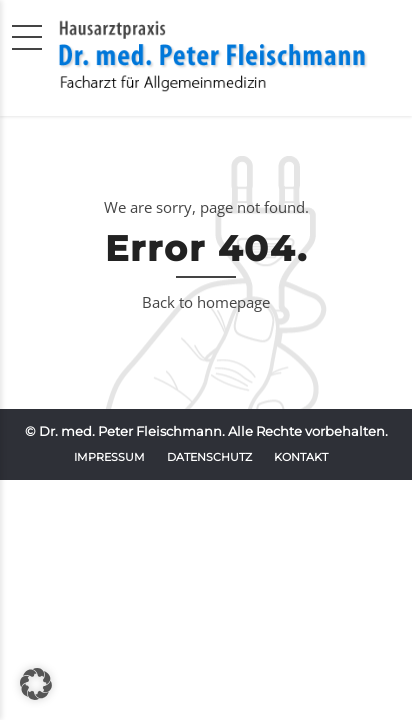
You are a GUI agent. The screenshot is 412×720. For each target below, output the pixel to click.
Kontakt (301, 457)
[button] (36, 684)
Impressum (109, 457)
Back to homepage (206, 302)
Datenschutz (209, 457)
